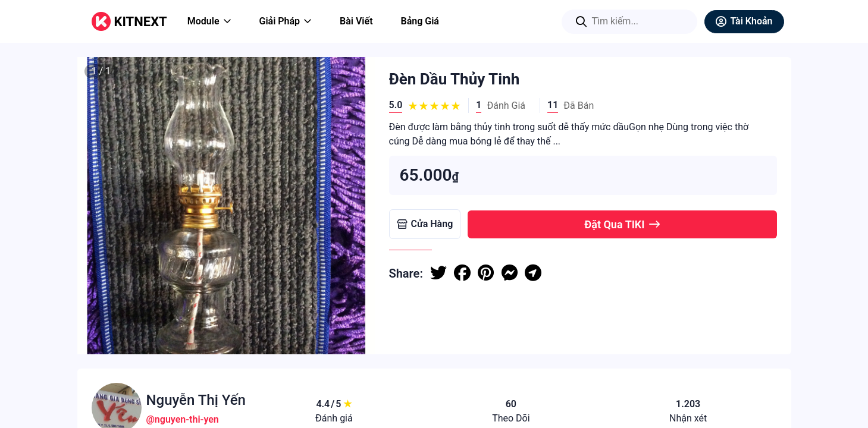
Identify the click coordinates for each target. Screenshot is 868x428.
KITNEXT (141, 22)
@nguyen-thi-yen (183, 419)
